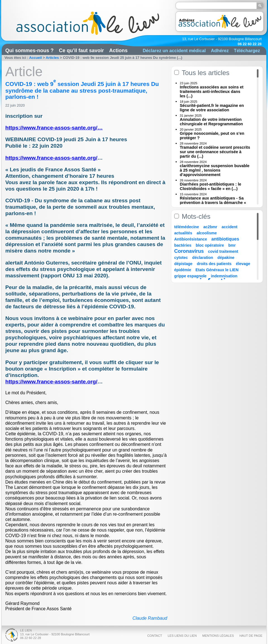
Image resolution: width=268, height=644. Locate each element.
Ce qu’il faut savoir (81, 51)
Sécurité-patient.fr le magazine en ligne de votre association (212, 108)
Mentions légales (218, 636)
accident (230, 227)
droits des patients (214, 264)
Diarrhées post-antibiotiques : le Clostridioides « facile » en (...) (210, 186)
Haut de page (251, 636)
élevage (243, 264)
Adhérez (220, 51)
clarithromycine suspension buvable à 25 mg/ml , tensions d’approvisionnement (215, 170)
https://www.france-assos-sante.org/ (51, 158)
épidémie (183, 270)
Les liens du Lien (182, 636)
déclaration (203, 258)
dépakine (226, 258)
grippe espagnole (190, 276)
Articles (52, 58)
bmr (232, 245)
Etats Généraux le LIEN (217, 270)
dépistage (183, 264)
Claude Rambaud (150, 618)
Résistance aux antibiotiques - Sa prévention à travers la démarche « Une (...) (213, 203)
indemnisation (224, 276)
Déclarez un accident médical (174, 51)
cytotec (181, 258)
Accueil (35, 58)
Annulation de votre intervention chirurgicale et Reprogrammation (211, 122)
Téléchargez (247, 51)
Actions (118, 51)
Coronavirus (190, 251)
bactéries (183, 245)
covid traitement (223, 251)
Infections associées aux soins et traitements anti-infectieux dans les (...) (212, 92)
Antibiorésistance (191, 239)
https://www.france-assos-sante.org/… (54, 128)
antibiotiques (225, 239)
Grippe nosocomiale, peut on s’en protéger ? (212, 136)
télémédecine (187, 227)
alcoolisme (207, 233)
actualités (183, 233)
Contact (155, 636)
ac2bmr (210, 227)
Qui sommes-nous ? (29, 51)
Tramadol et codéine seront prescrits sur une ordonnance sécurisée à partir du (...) (215, 152)
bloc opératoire (210, 245)
